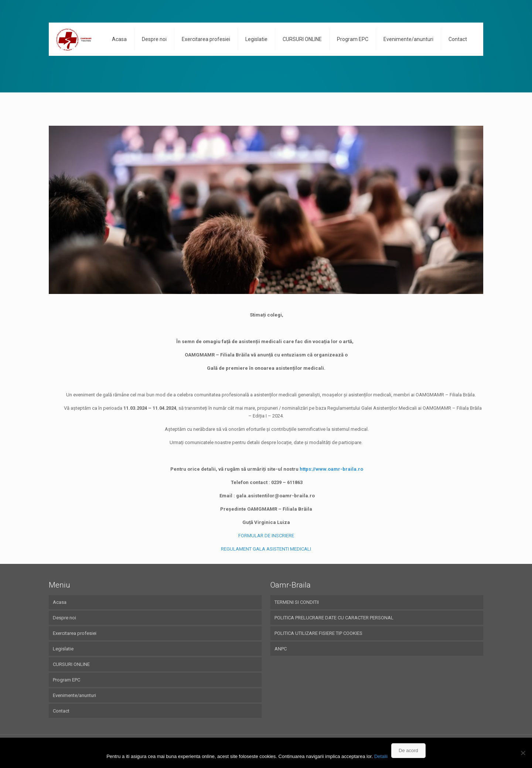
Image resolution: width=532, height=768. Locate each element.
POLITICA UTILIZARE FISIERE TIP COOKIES (318, 633)
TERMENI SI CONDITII (297, 602)
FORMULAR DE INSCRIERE (266, 536)
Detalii (381, 756)
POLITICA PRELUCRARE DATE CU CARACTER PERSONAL (334, 618)
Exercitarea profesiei (75, 633)
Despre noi (64, 618)
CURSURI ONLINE (71, 664)
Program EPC (66, 680)
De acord (408, 750)
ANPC (281, 649)
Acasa (60, 602)
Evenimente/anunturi (74, 695)
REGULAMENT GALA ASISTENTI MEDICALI (266, 549)
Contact (61, 711)
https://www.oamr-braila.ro (331, 469)
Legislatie (63, 649)
